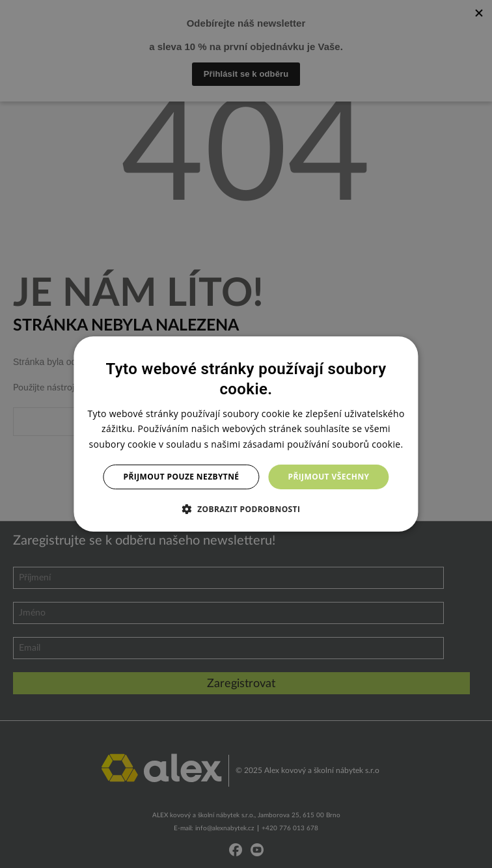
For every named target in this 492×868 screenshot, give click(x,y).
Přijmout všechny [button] (328, 477)
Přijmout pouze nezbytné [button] (182, 477)
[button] (246, 509)
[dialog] (246, 434)
